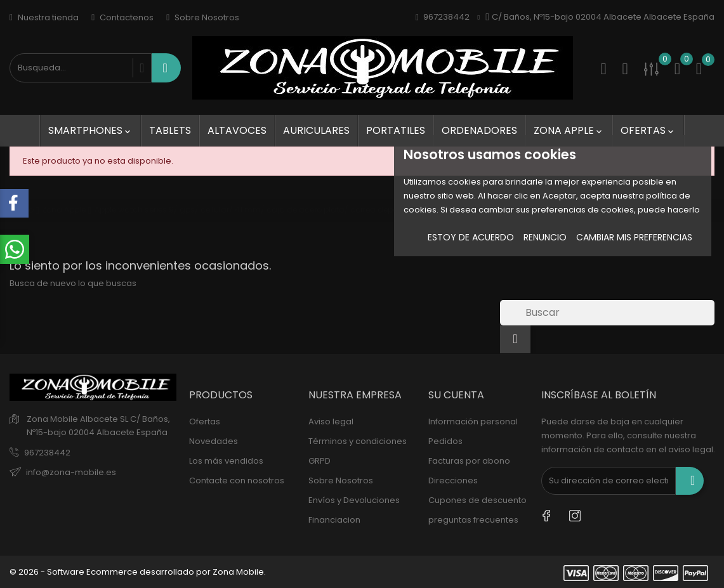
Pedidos (445, 441)
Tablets (170, 130)
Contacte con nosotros (237, 480)
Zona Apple (569, 130)
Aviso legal (331, 421)
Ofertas (648, 130)
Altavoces (237, 130)
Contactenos (122, 17)
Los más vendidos (226, 461)
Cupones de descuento (477, 500)
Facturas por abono (469, 461)
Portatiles (396, 130)
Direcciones (453, 480)
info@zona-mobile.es (71, 472)
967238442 (47, 453)
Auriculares (316, 130)
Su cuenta (456, 395)
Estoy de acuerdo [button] (471, 237)
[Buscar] (607, 313)
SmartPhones (90, 130)
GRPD (319, 461)
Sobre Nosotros (203, 17)
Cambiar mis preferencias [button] (634, 237)
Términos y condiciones (358, 441)
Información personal (473, 421)
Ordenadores (479, 130)
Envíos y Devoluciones (354, 500)
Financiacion (334, 520)
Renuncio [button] (545, 237)
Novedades (214, 441)
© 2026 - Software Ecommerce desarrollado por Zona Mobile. (138, 572)
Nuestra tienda (44, 17)
